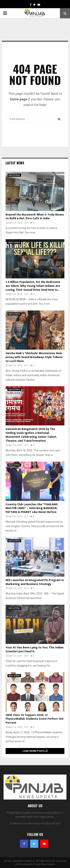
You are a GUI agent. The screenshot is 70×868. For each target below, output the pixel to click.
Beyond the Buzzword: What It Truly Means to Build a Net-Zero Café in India (35, 217)
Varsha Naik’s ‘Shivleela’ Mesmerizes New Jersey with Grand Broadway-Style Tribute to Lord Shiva (34, 357)
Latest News (15, 163)
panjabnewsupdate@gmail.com (42, 823)
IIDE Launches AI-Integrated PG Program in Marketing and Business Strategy (35, 582)
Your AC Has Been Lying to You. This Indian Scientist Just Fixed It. (35, 650)
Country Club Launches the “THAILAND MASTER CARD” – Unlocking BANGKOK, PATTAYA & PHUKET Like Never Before (32, 508)
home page (19, 99)
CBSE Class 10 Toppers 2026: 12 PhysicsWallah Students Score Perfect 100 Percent (35, 719)
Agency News (14, 175)
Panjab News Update (44, 864)
